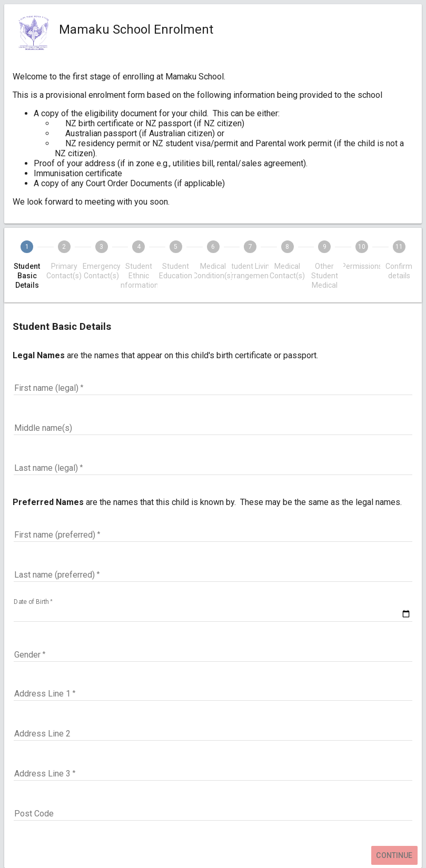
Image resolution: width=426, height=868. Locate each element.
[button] (213, 655)
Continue (394, 855)
